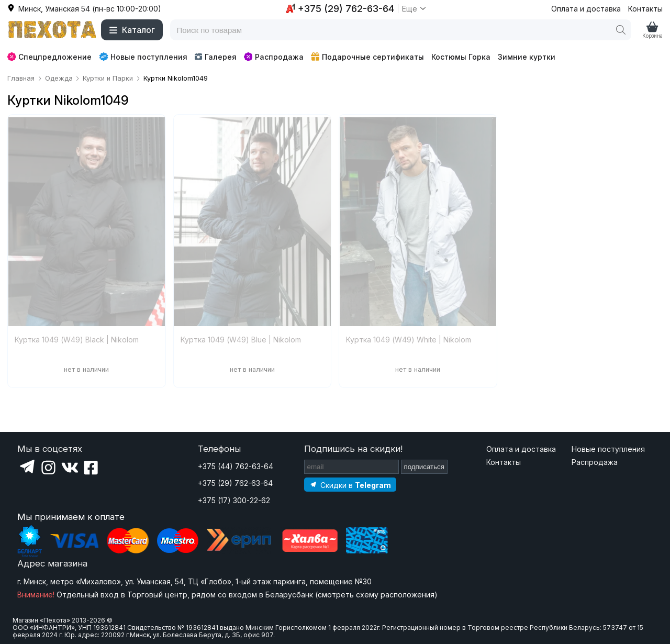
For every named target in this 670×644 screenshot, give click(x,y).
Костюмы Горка (461, 57)
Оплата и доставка (586, 9)
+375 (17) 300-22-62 (234, 500)
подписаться (425, 467)
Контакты (645, 9)
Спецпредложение (49, 57)
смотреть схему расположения (376, 595)
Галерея (215, 57)
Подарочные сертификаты (367, 57)
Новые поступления (143, 57)
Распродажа (274, 57)
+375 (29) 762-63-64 (235, 483)
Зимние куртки (527, 57)
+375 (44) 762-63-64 (236, 466)
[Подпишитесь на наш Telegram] (350, 485)
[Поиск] (621, 30)
